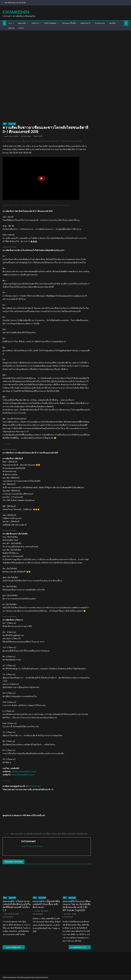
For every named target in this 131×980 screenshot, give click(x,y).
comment (19, 834)
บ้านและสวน (100, 23)
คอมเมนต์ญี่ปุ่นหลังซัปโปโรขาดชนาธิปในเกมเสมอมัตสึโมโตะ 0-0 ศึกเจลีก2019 (15, 947)
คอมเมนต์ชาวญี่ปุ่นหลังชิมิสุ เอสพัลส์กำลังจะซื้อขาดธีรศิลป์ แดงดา (46, 904)
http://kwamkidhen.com (32, 846)
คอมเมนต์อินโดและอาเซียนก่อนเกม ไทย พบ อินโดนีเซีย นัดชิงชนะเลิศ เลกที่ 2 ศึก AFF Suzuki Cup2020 (77, 906)
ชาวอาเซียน (46, 834)
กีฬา (5, 124)
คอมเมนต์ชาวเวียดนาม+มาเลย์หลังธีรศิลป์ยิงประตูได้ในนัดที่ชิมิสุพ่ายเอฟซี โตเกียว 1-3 (17, 906)
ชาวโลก (54, 834)
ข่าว (10, 23)
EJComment (26, 136)
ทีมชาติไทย (62, 834)
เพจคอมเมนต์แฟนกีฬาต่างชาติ (24, 772)
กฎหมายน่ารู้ (85, 23)
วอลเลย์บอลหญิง (81, 834)
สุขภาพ (11, 28)
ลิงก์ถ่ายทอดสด (50, 23)
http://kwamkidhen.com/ (23, 775)
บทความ (35, 23)
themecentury (42, 977)
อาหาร (21, 28)
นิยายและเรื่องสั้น (69, 23)
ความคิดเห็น (28, 834)
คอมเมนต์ (22, 23)
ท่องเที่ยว (113, 23)
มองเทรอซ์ (71, 834)
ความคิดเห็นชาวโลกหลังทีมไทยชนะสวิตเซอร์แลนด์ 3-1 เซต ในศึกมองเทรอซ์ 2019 (81, 947)
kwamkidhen (16, 12)
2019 (12, 834)
